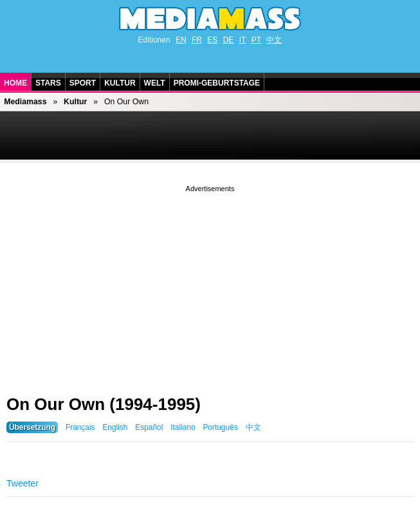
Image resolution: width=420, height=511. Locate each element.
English (115, 427)
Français (80, 427)
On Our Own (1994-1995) (104, 404)
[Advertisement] (210, 285)
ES (212, 40)
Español (149, 427)
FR (197, 40)
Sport (83, 83)
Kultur (120, 83)
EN (181, 40)
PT (256, 40)
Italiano (183, 427)
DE (229, 40)
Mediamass (25, 102)
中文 (274, 40)
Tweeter (23, 483)
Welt (155, 83)
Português (220, 427)
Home (15, 83)
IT (243, 40)
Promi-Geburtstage (217, 83)
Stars (48, 83)
